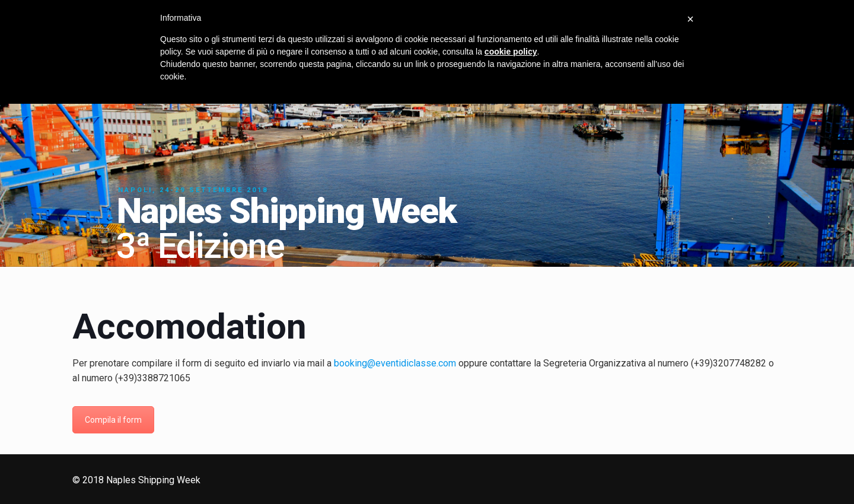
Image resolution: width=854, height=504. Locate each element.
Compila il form (113, 420)
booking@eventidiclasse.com (395, 363)
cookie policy (511, 52)
